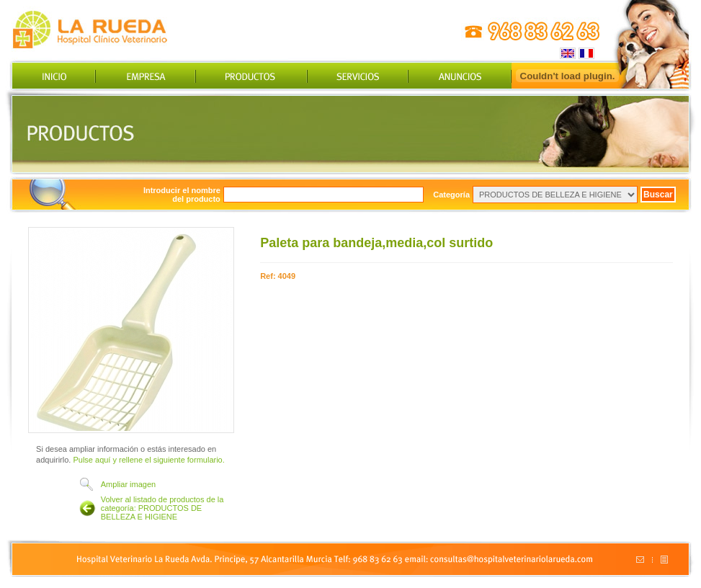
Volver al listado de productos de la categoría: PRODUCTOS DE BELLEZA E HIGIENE (162, 508)
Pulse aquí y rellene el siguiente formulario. (148, 460)
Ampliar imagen (128, 484)
